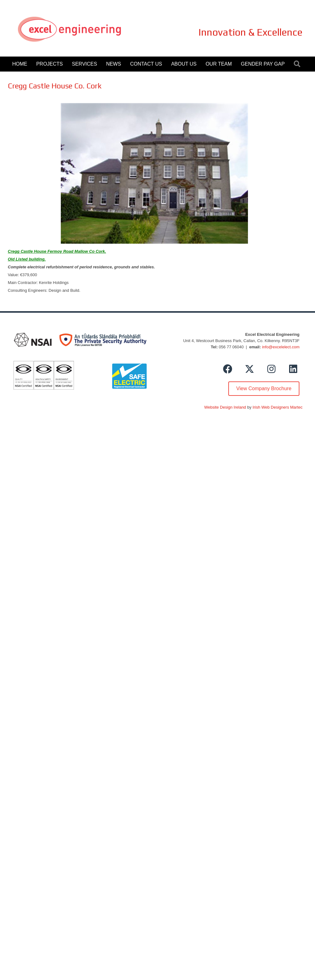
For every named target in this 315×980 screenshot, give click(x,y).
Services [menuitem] (85, 64)
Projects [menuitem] (49, 64)
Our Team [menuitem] (219, 64)
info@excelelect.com (281, 347)
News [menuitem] (114, 64)
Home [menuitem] (20, 64)
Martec (296, 407)
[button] (298, 64)
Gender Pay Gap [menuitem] (263, 64)
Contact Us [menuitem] (146, 64)
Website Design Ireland (225, 407)
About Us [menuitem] (184, 64)
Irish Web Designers (271, 407)
